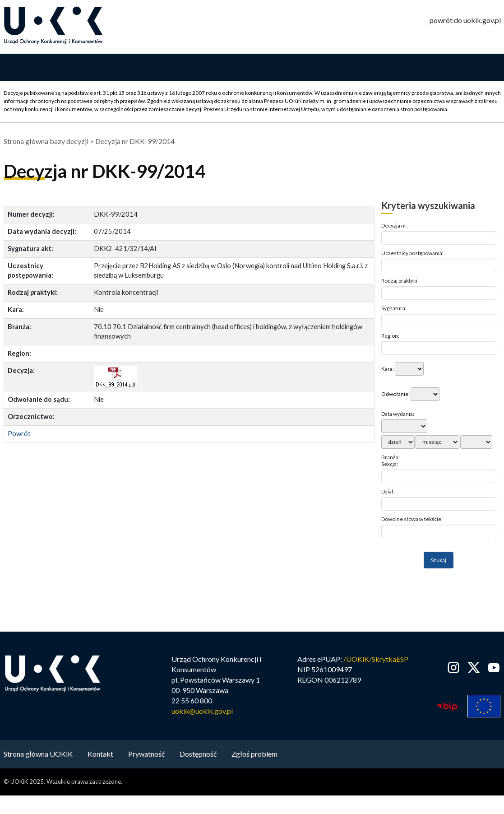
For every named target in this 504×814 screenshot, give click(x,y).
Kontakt (100, 755)
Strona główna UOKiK (38, 755)
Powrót (19, 434)
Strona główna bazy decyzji (46, 142)
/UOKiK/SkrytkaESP (376, 660)
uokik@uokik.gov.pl (202, 712)
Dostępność (198, 755)
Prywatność (146, 755)
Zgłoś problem (254, 755)
